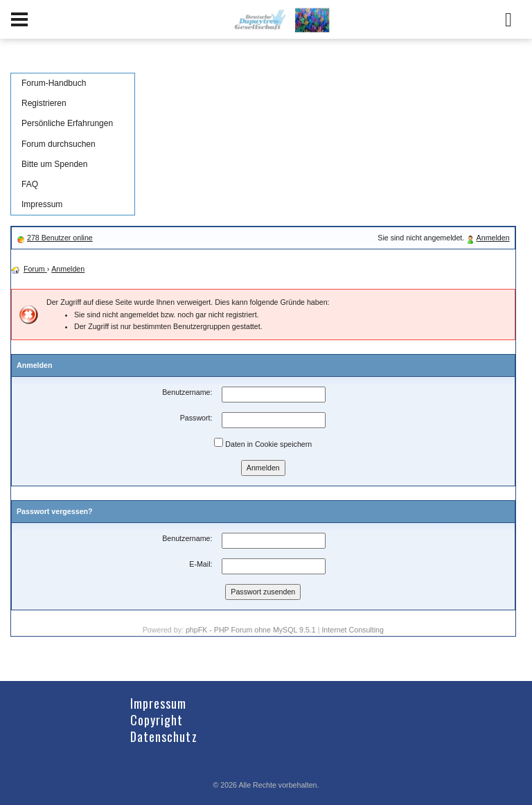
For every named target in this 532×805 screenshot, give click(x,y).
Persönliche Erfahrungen (67, 123)
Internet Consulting (352, 630)
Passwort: (196, 418)
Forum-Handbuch (54, 83)
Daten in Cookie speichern (263, 443)
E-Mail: (201, 564)
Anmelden (493, 238)
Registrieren (44, 103)
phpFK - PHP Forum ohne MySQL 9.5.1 (251, 630)
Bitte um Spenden (54, 164)
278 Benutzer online (60, 238)
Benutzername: (187, 392)
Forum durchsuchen (59, 144)
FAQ (30, 184)
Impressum (42, 204)
